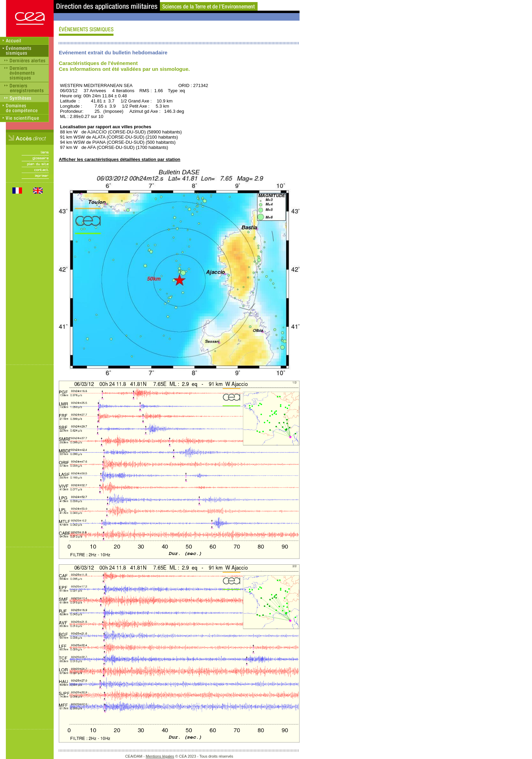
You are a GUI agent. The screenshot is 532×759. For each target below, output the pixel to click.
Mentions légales (160, 756)
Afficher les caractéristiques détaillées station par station (120, 159)
